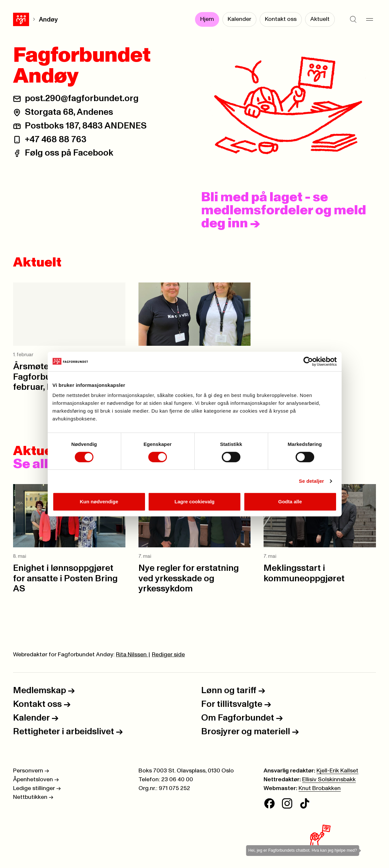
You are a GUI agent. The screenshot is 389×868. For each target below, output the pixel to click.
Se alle (41, 464)
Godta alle (290, 502)
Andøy (32, 20)
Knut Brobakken (320, 788)
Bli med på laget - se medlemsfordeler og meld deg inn (284, 210)
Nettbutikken (33, 797)
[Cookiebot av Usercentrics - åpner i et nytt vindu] (308, 361)
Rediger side (168, 655)
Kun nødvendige (99, 502)
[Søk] (353, 20)
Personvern (31, 771)
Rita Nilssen (132, 655)
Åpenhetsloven (36, 780)
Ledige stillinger (37, 788)
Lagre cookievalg (194, 502)
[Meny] (369, 20)
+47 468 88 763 (56, 140)
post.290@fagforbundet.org (82, 99)
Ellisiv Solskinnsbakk (329, 780)
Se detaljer (311, 481)
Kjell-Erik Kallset (337, 771)
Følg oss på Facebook (69, 153)
